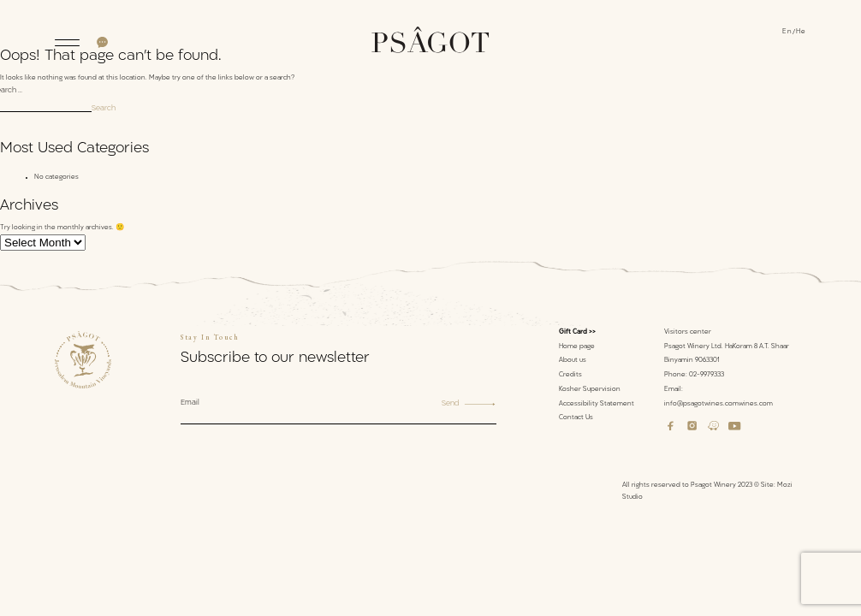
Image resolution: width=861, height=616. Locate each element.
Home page (577, 347)
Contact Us (576, 418)
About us (573, 361)
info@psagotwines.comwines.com (718, 404)
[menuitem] (789, 33)
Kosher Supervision (590, 390)
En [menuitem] (787, 32)
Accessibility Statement (597, 404)
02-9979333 (707, 375)
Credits (570, 375)
